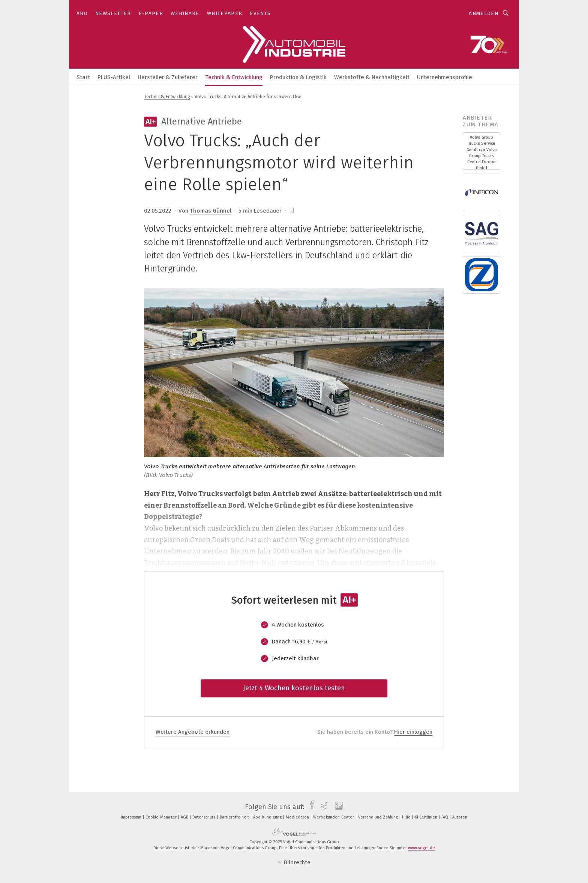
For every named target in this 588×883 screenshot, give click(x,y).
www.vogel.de (421, 848)
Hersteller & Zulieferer (168, 77)
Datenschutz (205, 817)
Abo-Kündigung (268, 817)
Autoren (460, 817)
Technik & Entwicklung (234, 77)
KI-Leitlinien (427, 817)
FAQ (445, 817)
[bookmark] (292, 211)
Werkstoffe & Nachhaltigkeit (372, 77)
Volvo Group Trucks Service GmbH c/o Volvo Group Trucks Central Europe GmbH (482, 153)
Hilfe (407, 817)
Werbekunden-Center (334, 817)
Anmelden (484, 13)
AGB (185, 817)
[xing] (322, 807)
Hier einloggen (413, 732)
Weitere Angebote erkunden (193, 732)
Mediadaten (298, 817)
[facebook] (310, 807)
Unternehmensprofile (445, 77)
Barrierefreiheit (235, 817)
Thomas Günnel (211, 211)
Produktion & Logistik (298, 77)
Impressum (132, 817)
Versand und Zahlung (379, 817)
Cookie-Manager (162, 817)
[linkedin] (337, 807)
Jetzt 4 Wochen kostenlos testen (294, 688)
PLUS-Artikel (114, 77)
